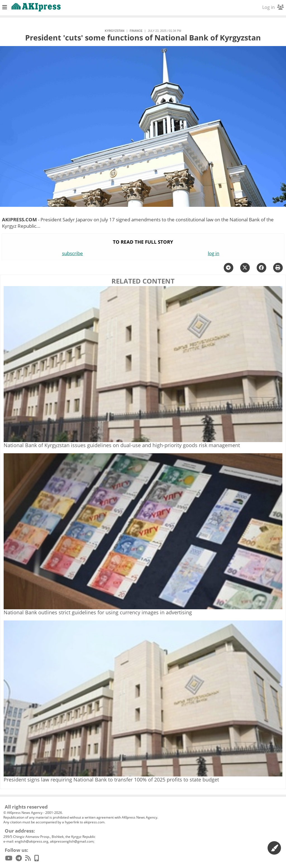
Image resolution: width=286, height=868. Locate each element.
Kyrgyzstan (115, 31)
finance (136, 31)
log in (214, 253)
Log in (273, 7)
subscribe (72, 253)
